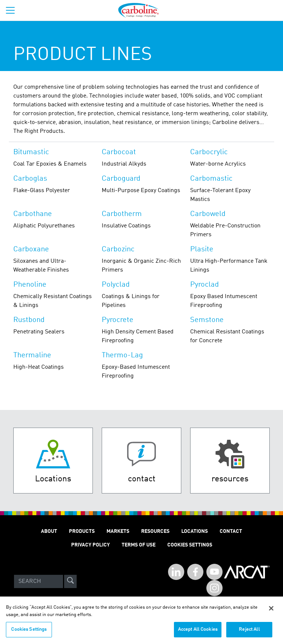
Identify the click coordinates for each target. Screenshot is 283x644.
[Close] (271, 612)
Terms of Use (139, 545)
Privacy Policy (90, 545)
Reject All (249, 633)
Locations (195, 531)
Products (82, 531)
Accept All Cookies (198, 633)
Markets (118, 531)
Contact (231, 531)
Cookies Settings (29, 633)
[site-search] (70, 581)
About (49, 531)
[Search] (39, 581)
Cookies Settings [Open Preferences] (190, 545)
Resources (155, 531)
